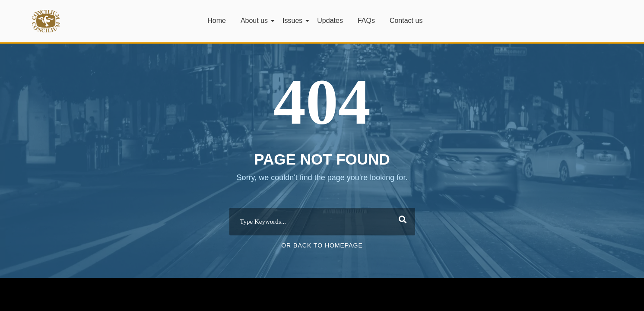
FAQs (366, 21)
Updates (330, 21)
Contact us (406, 21)
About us (256, 21)
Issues (294, 21)
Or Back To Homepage (322, 245)
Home (217, 21)
